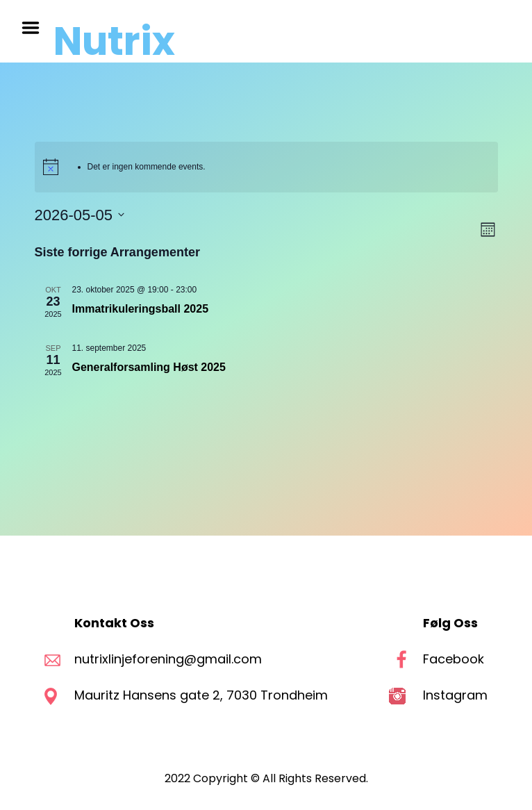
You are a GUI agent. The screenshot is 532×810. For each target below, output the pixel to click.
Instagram (455, 695)
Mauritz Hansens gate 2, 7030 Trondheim (203, 695)
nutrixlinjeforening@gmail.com (168, 659)
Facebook (454, 659)
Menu (35, 28)
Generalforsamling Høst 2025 (149, 367)
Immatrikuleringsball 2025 (141, 309)
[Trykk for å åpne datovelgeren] (80, 215)
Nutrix (114, 42)
